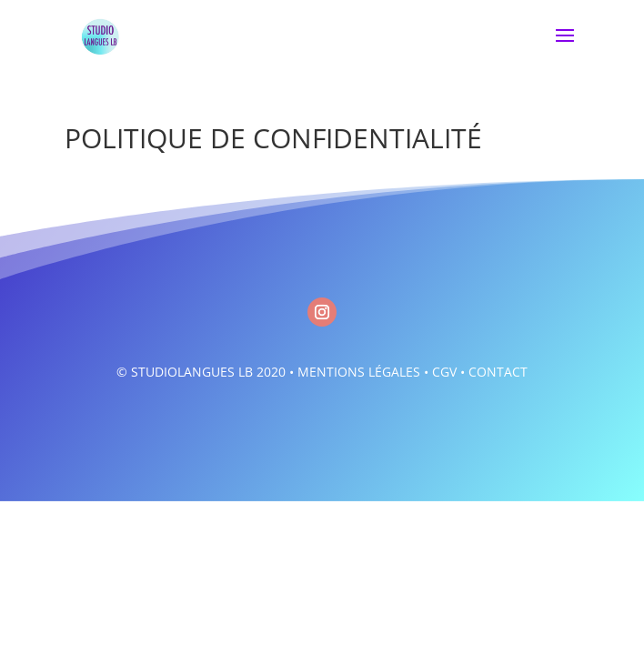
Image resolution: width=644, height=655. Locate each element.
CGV (444, 372)
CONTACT (498, 372)
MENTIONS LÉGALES (359, 372)
